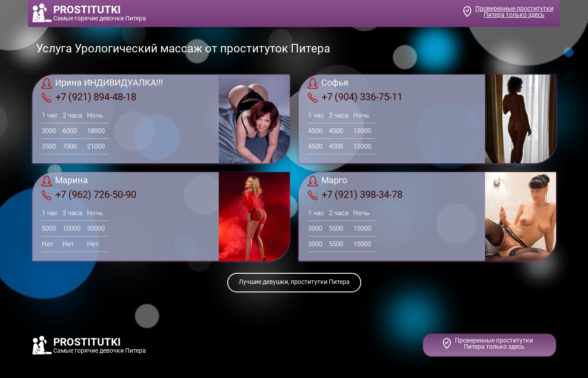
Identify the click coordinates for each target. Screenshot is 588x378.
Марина (65, 181)
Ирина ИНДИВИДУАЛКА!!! (102, 83)
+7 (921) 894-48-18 (89, 97)
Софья (328, 83)
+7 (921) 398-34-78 (355, 195)
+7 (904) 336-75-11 (355, 97)
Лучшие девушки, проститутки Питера (294, 282)
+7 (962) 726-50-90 (89, 195)
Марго (327, 181)
